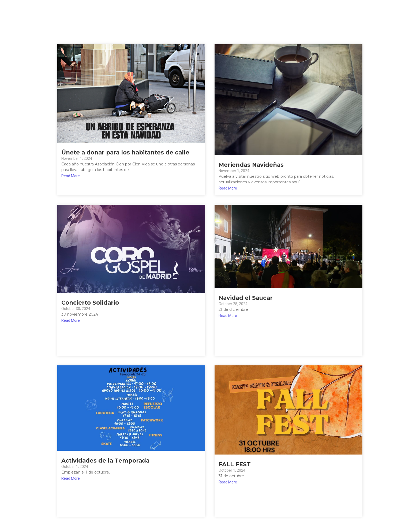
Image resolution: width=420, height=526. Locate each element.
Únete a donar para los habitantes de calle (125, 152)
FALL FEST (235, 464)
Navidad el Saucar (246, 298)
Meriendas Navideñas (251, 165)
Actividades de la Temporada (105, 461)
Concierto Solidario (90, 303)
